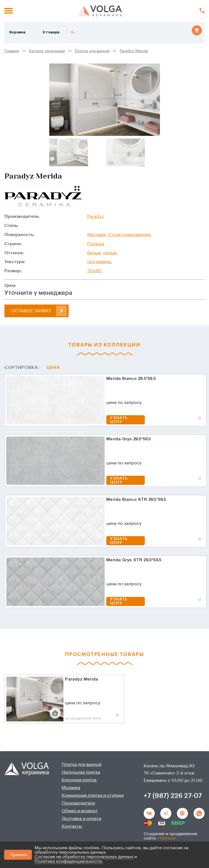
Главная (12, 51)
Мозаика (71, 788)
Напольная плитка (81, 772)
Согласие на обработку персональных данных (84, 857)
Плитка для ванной (92, 51)
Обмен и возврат (80, 811)
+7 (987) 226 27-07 (173, 796)
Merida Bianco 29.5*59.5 (131, 379)
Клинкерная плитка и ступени (93, 795)
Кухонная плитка (79, 780)
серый (110, 253)
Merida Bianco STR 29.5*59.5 (136, 500)
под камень (99, 262)
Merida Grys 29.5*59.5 (128, 439)
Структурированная (129, 235)
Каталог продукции (47, 51)
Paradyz (96, 216)
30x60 (94, 271)
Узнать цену (119, 420)
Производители (78, 803)
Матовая (96, 235)
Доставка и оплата (82, 819)
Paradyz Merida (134, 51)
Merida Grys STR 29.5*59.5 (134, 560)
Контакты (72, 826)
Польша (96, 244)
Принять (19, 855)
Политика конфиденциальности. (69, 861)
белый (94, 253)
